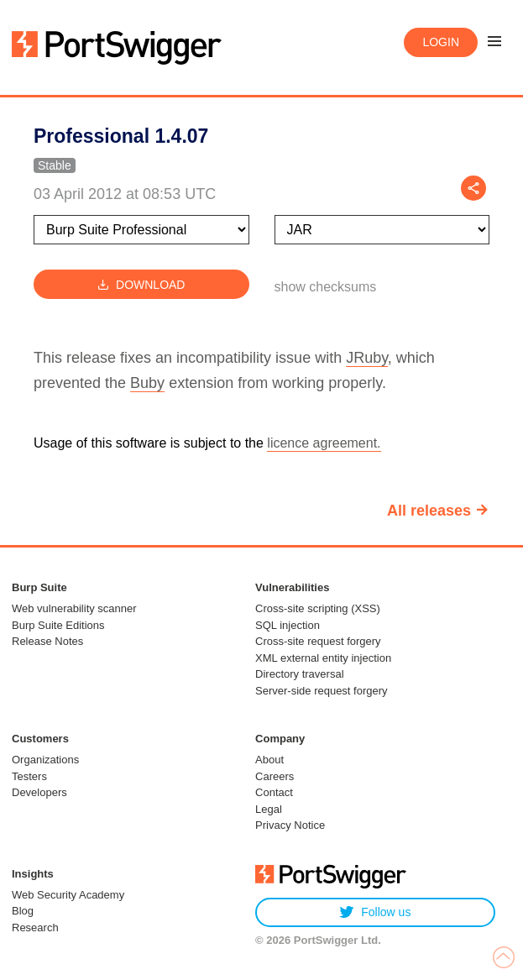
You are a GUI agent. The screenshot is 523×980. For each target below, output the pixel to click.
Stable (55, 165)
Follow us (375, 912)
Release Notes (47, 641)
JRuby (367, 358)
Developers (39, 792)
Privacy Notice (290, 825)
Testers (29, 776)
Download (141, 284)
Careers (275, 776)
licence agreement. (324, 443)
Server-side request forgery (322, 691)
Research (35, 928)
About (269, 760)
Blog (23, 911)
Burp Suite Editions (58, 625)
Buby (147, 383)
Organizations (45, 760)
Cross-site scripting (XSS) (318, 608)
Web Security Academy (68, 895)
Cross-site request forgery (318, 641)
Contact (274, 792)
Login (441, 42)
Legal (269, 809)
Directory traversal (299, 674)
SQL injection (288, 625)
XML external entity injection (323, 658)
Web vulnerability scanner (74, 608)
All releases (429, 511)
